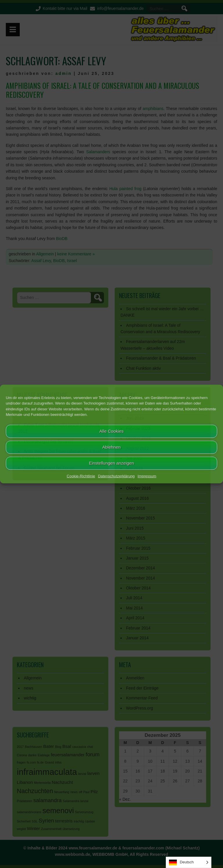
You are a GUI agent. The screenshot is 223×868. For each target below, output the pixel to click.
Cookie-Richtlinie (81, 476)
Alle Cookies (111, 431)
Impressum (147, 476)
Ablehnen (111, 447)
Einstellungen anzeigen (111, 463)
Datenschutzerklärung (116, 476)
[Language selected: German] (189, 862)
